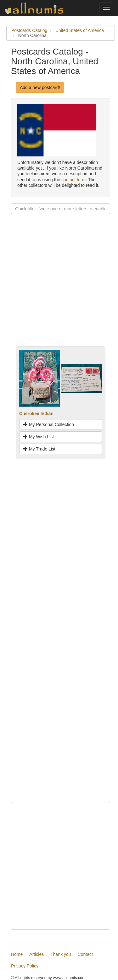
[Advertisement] (59, 288)
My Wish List (39, 437)
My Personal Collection (49, 424)
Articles (37, 954)
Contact (85, 954)
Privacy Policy (25, 966)
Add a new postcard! (40, 87)
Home (17, 954)
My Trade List (39, 449)
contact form (73, 180)
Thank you (61, 954)
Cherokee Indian (36, 414)
